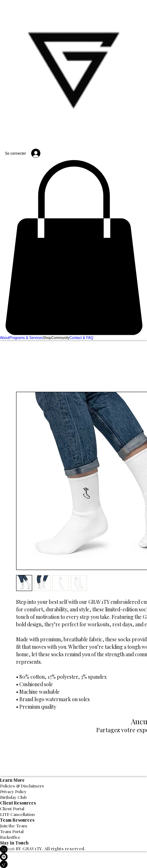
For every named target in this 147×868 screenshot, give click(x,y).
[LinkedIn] (73, 849)
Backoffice (10, 837)
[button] (73, 248)
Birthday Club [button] (13, 797)
